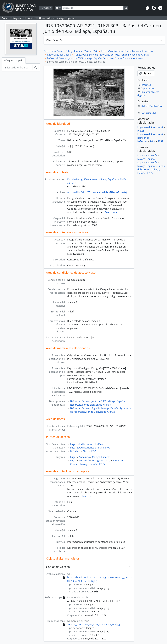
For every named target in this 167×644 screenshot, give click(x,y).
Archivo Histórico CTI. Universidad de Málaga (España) (97, 192)
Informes (144, 85)
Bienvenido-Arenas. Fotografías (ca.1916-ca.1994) (71, 51)
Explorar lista (146, 88)
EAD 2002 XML (147, 113)
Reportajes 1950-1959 (59, 55)
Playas (102, 444)
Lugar (73, 457)
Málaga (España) (101, 457)
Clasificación (55, 40)
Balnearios (104, 448)
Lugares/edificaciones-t (83, 444)
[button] (147, 8)
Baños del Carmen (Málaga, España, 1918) (151, 170)
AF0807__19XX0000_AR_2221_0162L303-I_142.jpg (94, 624)
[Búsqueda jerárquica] (18, 68)
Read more (111, 212)
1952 (93, 451)
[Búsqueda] (93, 8)
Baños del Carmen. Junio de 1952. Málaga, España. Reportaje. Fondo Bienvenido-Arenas (95, 58)
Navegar (45, 8)
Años (85, 451)
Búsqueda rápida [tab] (14, 61)
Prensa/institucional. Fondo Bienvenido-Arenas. (127, 51)
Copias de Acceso (58, 567)
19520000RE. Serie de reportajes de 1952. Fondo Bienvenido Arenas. (112, 55)
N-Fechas (75, 451)
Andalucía (84, 457)
